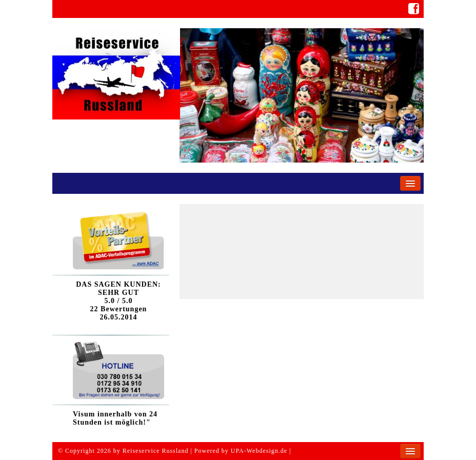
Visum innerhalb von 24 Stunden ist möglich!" (115, 418)
